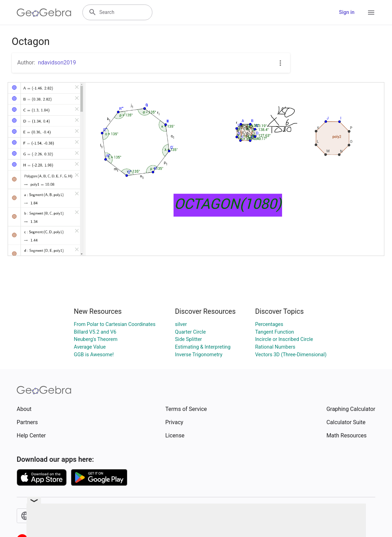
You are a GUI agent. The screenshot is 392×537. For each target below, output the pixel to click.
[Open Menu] (371, 13)
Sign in (347, 12)
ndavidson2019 (57, 63)
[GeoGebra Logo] (44, 13)
